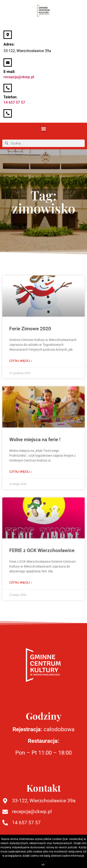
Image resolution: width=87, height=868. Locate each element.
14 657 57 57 (14, 102)
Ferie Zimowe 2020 (30, 329)
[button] (43, 129)
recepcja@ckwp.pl (19, 77)
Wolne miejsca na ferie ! (35, 440)
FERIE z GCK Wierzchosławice (42, 550)
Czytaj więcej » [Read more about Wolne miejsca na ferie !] (21, 472)
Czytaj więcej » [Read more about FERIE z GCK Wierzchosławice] (21, 583)
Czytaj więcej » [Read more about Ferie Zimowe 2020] (21, 361)
